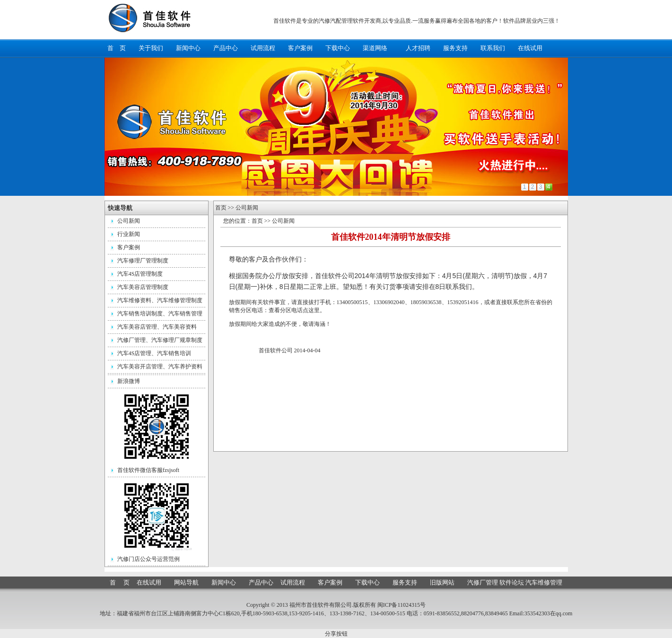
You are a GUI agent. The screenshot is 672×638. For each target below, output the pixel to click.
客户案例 (129, 247)
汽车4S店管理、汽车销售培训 (154, 353)
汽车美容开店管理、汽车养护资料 (160, 367)
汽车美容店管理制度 (143, 287)
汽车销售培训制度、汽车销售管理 (160, 314)
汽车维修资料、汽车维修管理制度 (160, 300)
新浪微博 (129, 381)
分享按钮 (336, 634)
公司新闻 (129, 221)
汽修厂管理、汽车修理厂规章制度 (160, 340)
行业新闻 (129, 234)
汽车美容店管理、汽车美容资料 (157, 327)
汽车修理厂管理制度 (143, 261)
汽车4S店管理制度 (140, 274)
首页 (221, 208)
